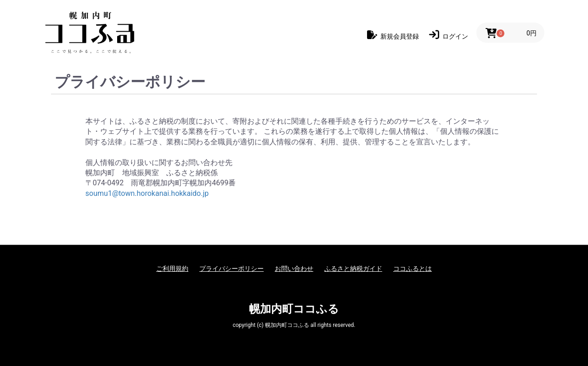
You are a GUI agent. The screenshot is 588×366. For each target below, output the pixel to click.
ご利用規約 (172, 269)
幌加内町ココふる (294, 309)
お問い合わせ (294, 269)
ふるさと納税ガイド (353, 269)
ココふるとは (413, 269)
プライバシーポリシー (232, 269)
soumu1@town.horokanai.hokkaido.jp (147, 193)
